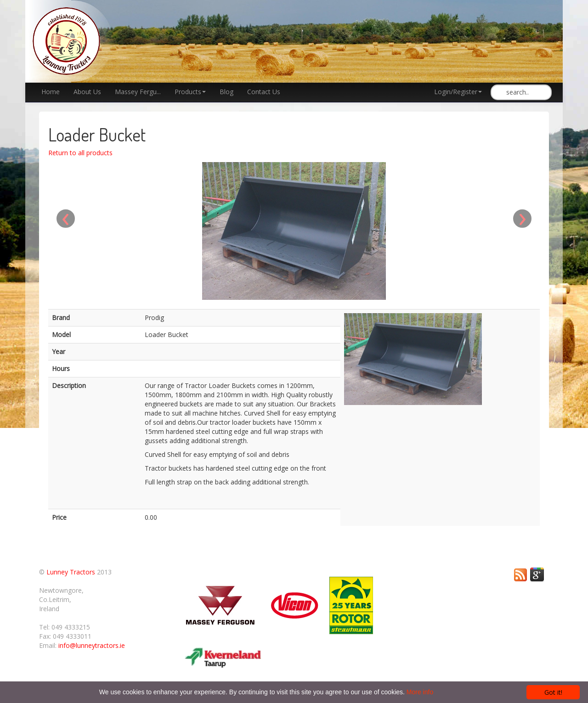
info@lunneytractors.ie (92, 645)
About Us (87, 92)
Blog (226, 92)
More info (420, 692)
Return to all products (80, 153)
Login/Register (458, 92)
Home (51, 92)
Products (190, 92)
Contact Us (264, 92)
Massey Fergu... (138, 92)
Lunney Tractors (71, 572)
